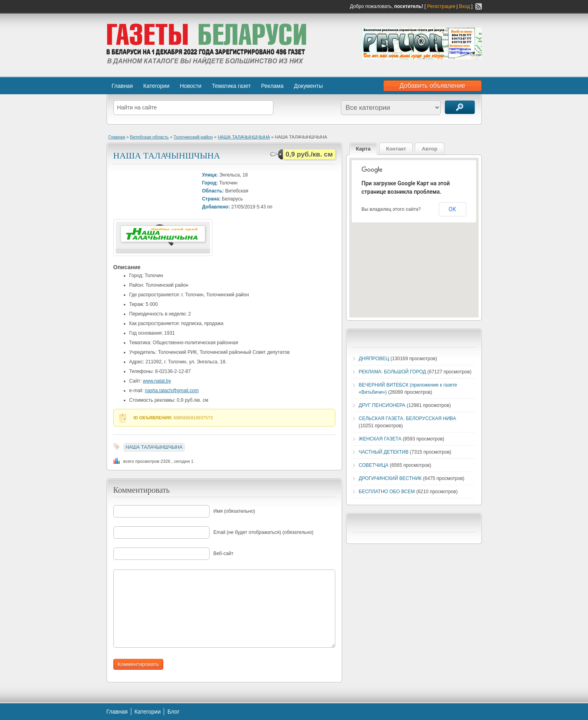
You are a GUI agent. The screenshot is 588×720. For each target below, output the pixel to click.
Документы (308, 86)
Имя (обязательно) (235, 511)
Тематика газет (231, 86)
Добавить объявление (432, 86)
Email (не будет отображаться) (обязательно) (264, 532)
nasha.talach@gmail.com (172, 391)
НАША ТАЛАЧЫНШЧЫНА (244, 137)
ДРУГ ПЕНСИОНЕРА (382, 405)
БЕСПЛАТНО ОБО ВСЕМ (387, 492)
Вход (464, 6)
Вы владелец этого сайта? (391, 209)
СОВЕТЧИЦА (374, 465)
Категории (156, 86)
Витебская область (149, 137)
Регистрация (441, 6)
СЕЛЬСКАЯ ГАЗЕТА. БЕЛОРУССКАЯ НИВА (408, 419)
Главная (122, 86)
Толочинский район (193, 137)
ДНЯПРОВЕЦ (374, 359)
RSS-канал (479, 6)
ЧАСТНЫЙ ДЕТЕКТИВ (384, 452)
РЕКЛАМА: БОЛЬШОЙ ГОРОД (393, 372)
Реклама (272, 86)
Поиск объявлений (460, 107)
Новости (190, 86)
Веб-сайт (224, 553)
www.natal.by (157, 381)
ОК (452, 209)
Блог (173, 712)
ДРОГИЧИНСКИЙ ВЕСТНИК (390, 478)
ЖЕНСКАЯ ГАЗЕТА (380, 439)
